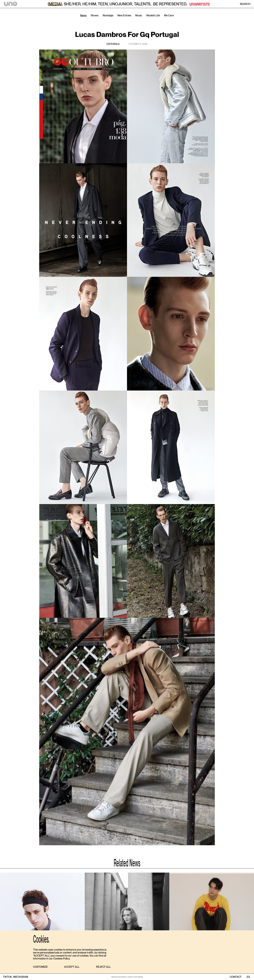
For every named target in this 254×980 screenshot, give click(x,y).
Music (139, 15)
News (83, 15)
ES (248, 977)
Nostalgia (108, 15)
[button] (40, 967)
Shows (95, 15)
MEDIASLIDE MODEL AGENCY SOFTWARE (127, 977)
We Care (169, 15)
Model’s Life (153, 15)
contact (236, 977)
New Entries (124, 15)
